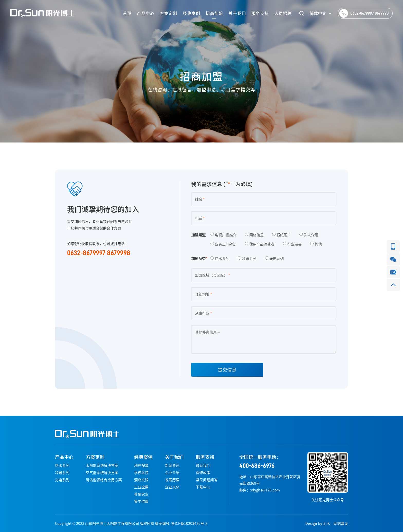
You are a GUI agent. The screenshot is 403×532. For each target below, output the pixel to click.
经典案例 (191, 13)
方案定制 (169, 13)
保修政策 (203, 473)
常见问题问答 (207, 480)
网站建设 (341, 524)
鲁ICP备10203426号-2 (189, 524)
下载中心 (203, 487)
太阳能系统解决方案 (102, 465)
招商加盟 (214, 13)
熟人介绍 (309, 235)
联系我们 (203, 465)
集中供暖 (141, 501)
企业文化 (172, 487)
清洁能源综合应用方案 (104, 480)
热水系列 (220, 259)
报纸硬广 (282, 235)
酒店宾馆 (141, 480)
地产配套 (141, 465)
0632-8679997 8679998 (369, 13)
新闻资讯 (172, 465)
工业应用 (141, 487)
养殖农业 (141, 494)
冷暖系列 (247, 259)
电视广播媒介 (223, 235)
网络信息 (254, 235)
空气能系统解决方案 (102, 473)
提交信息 (227, 370)
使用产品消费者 (260, 244)
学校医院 (141, 473)
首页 (127, 13)
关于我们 (237, 13)
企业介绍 (172, 473)
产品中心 (146, 13)
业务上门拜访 (223, 244)
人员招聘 (283, 13)
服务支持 (260, 13)
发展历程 (172, 480)
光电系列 (274, 259)
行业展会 (292, 244)
